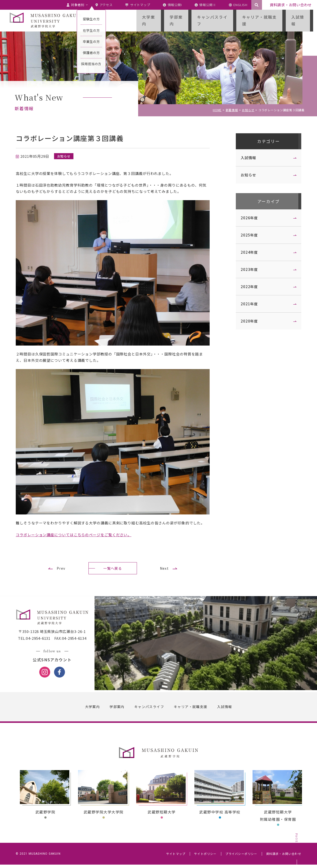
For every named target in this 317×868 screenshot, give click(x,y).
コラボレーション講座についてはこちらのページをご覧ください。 (76, 535)
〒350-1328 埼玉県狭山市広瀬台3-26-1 (54, 635)
